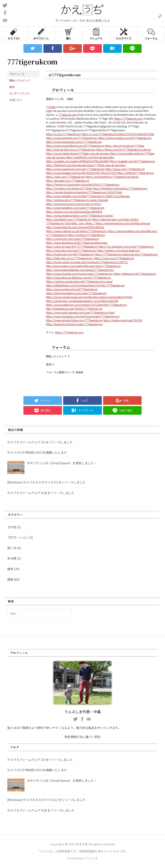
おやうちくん (41, 34)
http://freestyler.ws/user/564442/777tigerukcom (74, 309)
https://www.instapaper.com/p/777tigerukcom (74, 142)
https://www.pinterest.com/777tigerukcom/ (72, 138)
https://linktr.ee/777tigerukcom (136, 173)
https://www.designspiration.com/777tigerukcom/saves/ (80, 215)
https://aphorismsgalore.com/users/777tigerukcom (76, 293)
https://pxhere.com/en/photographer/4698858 (74, 212)
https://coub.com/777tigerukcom (114, 258)
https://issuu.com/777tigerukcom (125, 169)
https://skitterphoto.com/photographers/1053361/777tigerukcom (85, 285)
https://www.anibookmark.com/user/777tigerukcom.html (80, 312)
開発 (10, 579)
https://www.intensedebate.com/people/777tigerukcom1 (80, 270)
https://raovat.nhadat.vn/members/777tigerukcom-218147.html (84, 192)
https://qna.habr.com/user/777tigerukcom (71, 250)
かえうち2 (14, 34)
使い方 (12, 548)
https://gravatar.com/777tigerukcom (68, 181)
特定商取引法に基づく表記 (82, 737)
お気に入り (16, 100)
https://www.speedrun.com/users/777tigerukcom (75, 208)
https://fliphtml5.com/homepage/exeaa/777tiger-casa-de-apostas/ (86, 165)
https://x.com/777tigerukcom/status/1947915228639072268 (118, 134)
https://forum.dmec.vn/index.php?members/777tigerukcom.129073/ (87, 262)
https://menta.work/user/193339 (123, 320)
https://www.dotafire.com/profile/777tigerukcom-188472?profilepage (88, 196)
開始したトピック (20, 80)
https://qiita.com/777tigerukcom (66, 177)
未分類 (12, 558)
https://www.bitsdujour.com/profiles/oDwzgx (123, 223)
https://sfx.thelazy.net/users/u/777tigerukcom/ (120, 188)
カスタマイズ (124, 34)
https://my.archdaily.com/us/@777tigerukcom (126, 246)
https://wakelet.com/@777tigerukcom (132, 161)
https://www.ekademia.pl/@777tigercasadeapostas (77, 243)
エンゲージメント (20, 93)
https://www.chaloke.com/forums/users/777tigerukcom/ (80, 274)
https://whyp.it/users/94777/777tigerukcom (72, 246)
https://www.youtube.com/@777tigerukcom (125, 138)
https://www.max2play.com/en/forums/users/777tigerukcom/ (83, 316)
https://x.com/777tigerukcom (63, 134)
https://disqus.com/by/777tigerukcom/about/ (124, 149)
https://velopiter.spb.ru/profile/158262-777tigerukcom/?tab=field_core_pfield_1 (92, 221)
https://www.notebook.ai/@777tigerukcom (72, 289)
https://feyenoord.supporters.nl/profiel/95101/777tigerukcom (83, 184)
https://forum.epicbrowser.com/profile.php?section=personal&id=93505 (89, 297)
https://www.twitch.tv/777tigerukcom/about (112, 177)
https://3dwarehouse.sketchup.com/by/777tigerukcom (79, 278)
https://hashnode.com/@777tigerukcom (70, 254)
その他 (12, 527)
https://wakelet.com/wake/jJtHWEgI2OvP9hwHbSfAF (77, 161)
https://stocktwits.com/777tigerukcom (69, 219)
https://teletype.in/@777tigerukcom (135, 274)
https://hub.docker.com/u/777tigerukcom (71, 149)
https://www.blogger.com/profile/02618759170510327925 (81, 173)
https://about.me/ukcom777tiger (125, 146)
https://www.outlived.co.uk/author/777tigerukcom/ (77, 231)
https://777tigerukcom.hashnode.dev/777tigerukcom (126, 254)
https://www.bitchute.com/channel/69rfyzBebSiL (75, 227)
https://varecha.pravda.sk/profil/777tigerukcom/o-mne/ (79, 281)
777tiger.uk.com (67, 115)
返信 (12, 87)
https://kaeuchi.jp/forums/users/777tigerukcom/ (75, 324)
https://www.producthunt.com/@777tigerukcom (75, 146)
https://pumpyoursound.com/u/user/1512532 (73, 204)
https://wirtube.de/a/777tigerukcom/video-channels (77, 200)
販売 (10, 569)
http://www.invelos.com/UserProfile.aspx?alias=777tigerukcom (83, 266)
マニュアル (96, 34)
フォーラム (151, 34)
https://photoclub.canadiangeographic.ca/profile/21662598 (82, 301)
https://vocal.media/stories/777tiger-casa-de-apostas (78, 153)
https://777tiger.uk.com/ (129, 118)
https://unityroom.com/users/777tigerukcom (73, 239)
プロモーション (18, 537)
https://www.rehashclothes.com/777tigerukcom (74, 320)
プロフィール (17, 74)
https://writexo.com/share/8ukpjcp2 (118, 250)
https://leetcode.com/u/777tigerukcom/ (70, 258)
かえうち (82, 844)
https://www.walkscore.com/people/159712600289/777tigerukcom (86, 305)
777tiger (51, 107)
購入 (69, 34)
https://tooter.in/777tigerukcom (86, 235)
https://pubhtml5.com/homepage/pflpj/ (90, 157)
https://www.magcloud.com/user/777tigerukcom (75, 169)
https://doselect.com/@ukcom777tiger (69, 188)
